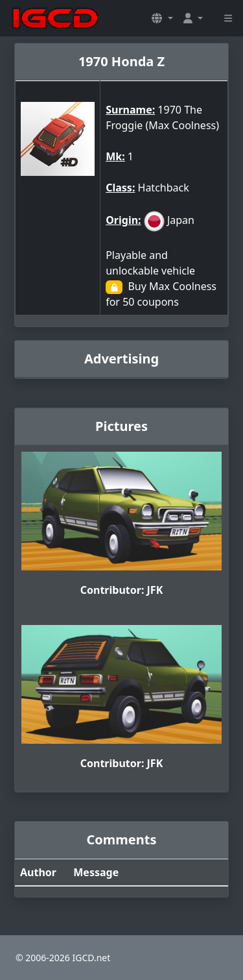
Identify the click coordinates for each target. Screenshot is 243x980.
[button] (162, 18)
